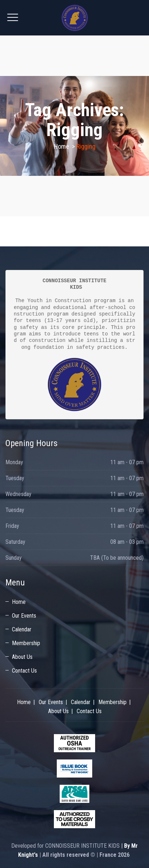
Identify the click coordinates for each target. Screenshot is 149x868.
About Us (22, 657)
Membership (26, 643)
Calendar (22, 629)
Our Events (24, 616)
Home (61, 146)
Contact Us (24, 671)
